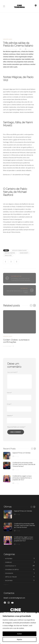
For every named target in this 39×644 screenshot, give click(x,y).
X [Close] (36, 44)
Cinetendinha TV (20, 566)
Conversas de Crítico (20, 570)
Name (9, 393)
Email (9, 404)
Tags (6, 250)
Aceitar (19, 634)
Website (10, 416)
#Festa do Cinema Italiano (19, 250)
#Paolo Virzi (8, 255)
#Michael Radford (10, 253)
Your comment (12, 372)
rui (4, 346)
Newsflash (8, 39)
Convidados (20, 573)
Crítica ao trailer (20, 577)
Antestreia (20, 559)
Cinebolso (20, 562)
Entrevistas (16, 276)
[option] (19, 328)
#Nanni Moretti (24, 253)
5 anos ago (8, 346)
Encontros (20, 580)
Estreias (24, 288)
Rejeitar (20, 639)
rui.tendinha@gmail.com (17, 598)
